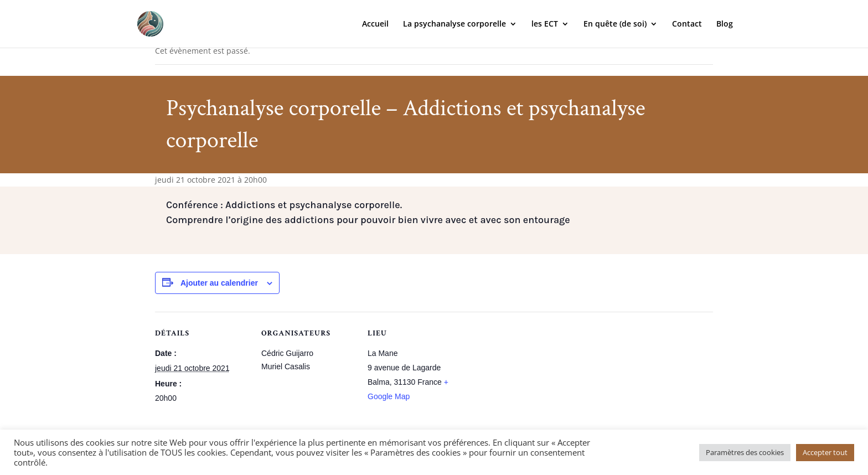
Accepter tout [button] (825, 452)
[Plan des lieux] (532, 388)
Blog (725, 24)
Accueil (375, 24)
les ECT (545, 24)
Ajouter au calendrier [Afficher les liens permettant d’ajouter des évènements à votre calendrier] (219, 283)
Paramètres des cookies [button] (745, 452)
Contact (687, 24)
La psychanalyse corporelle (454, 24)
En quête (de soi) (615, 24)
